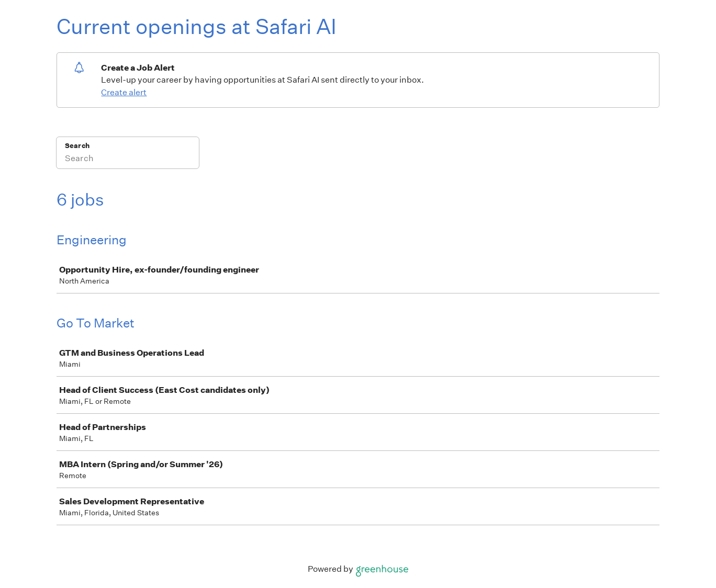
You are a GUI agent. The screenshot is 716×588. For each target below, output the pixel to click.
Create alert (124, 92)
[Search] (128, 160)
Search (77, 146)
